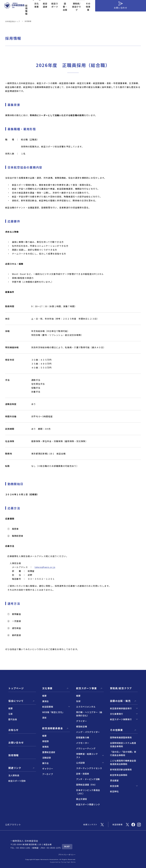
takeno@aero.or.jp (45, 567)
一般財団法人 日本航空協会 (24, 841)
